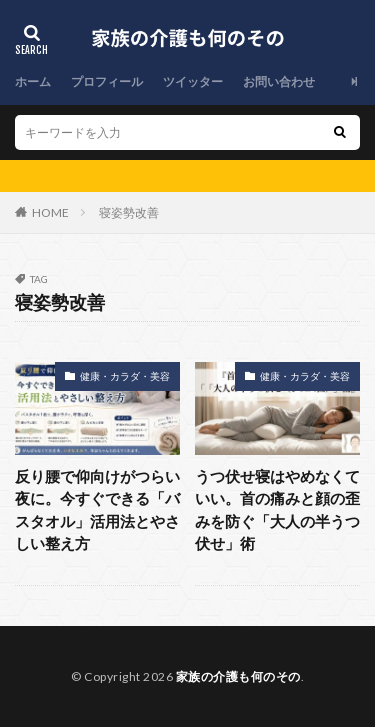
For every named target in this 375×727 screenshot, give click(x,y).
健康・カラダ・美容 (125, 376)
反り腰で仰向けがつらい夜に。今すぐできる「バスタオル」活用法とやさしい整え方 (97, 510)
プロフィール (107, 81)
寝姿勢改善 (129, 212)
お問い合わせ (279, 81)
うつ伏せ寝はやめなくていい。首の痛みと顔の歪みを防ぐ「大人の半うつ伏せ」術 (277, 510)
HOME (50, 212)
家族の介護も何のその (238, 676)
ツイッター (193, 81)
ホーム (33, 81)
